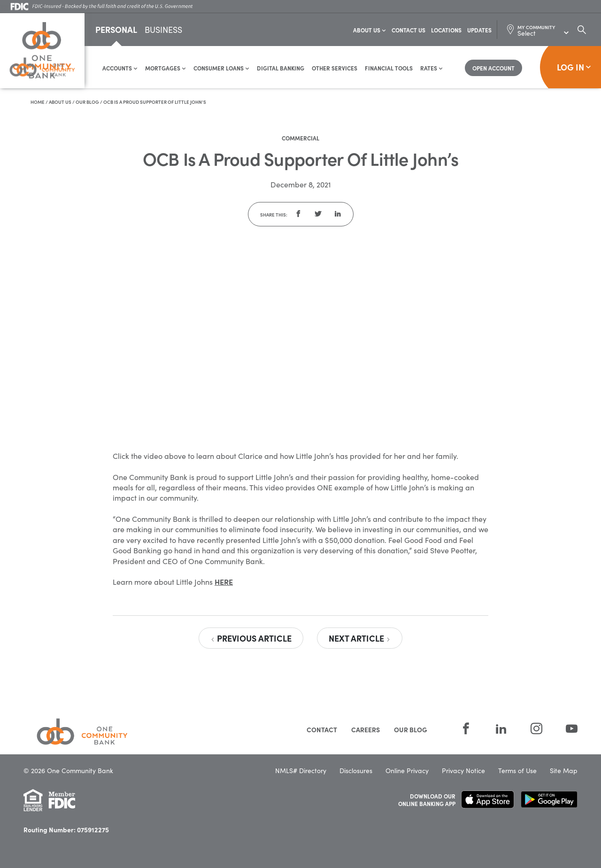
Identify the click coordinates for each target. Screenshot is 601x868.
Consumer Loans (221, 68)
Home (38, 102)
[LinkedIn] (501, 729)
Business (163, 31)
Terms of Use (517, 771)
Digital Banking (281, 68)
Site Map (564, 771)
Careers (366, 730)
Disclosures (356, 771)
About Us (370, 30)
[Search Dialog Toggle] (582, 30)
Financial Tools (389, 68)
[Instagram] (536, 729)
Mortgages (166, 68)
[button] (298, 215)
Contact (322, 730)
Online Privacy (407, 771)
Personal (116, 30)
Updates (479, 30)
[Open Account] (493, 68)
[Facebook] (466, 729)
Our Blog (87, 102)
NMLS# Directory (301, 771)
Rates (431, 68)
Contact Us (408, 30)
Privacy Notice (463, 771)
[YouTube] (566, 729)
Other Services (335, 68)
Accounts (120, 68)
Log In (574, 67)
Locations (446, 30)
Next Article (360, 639)
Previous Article (251, 639)
